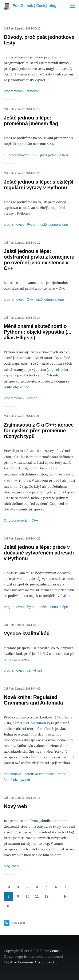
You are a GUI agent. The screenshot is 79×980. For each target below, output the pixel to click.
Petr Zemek (52, 949)
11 (38, 896)
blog (7, 865)
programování (14, 91)
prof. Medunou (34, 721)
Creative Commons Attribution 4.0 (31, 961)
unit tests (63, 68)
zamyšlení (35, 669)
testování (34, 91)
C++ (35, 155)
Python (32, 224)
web (15, 865)
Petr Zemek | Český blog (35, 6)
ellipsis (61, 369)
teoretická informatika (40, 773)
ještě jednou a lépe (54, 155)
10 (29, 896)
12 (48, 896)
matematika (13, 773)
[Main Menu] (73, 6)
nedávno (31, 819)
